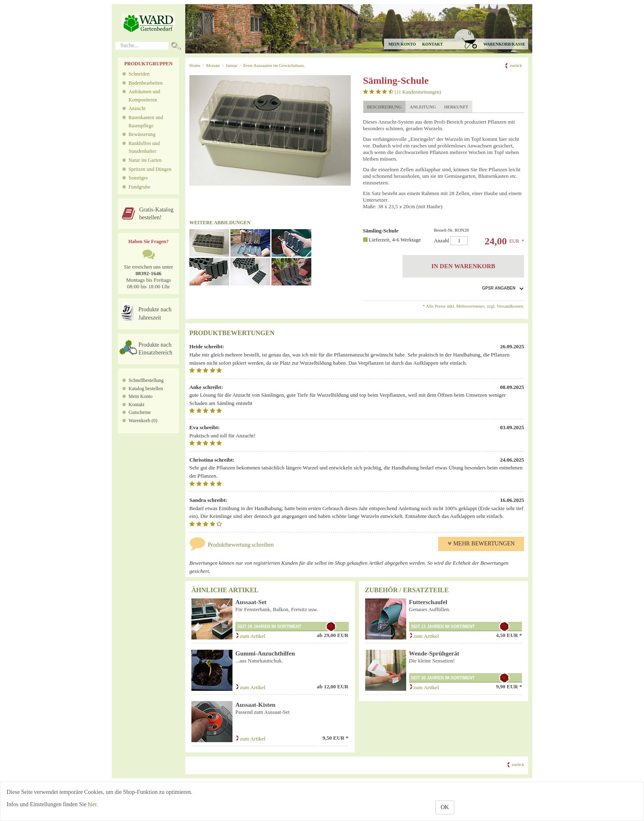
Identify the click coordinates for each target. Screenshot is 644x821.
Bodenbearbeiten (146, 83)
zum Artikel (250, 636)
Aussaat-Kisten (255, 705)
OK (445, 807)
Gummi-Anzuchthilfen (265, 653)
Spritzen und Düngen (150, 169)
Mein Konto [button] (402, 44)
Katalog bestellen (146, 389)
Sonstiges (138, 178)
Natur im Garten (145, 160)
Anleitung (423, 107)
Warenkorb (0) (143, 421)
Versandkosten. (510, 306)
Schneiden (139, 74)
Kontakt (432, 44)
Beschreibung (384, 107)
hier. (93, 804)
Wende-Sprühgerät (434, 653)
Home (195, 65)
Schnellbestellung (146, 380)
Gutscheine (140, 412)
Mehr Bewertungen (481, 544)
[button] (491, 39)
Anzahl (476, 236)
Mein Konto (140, 396)
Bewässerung (142, 134)
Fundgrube (139, 187)
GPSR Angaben (499, 288)
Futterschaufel (428, 602)
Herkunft (456, 107)
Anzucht (137, 108)
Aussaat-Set (251, 602)
